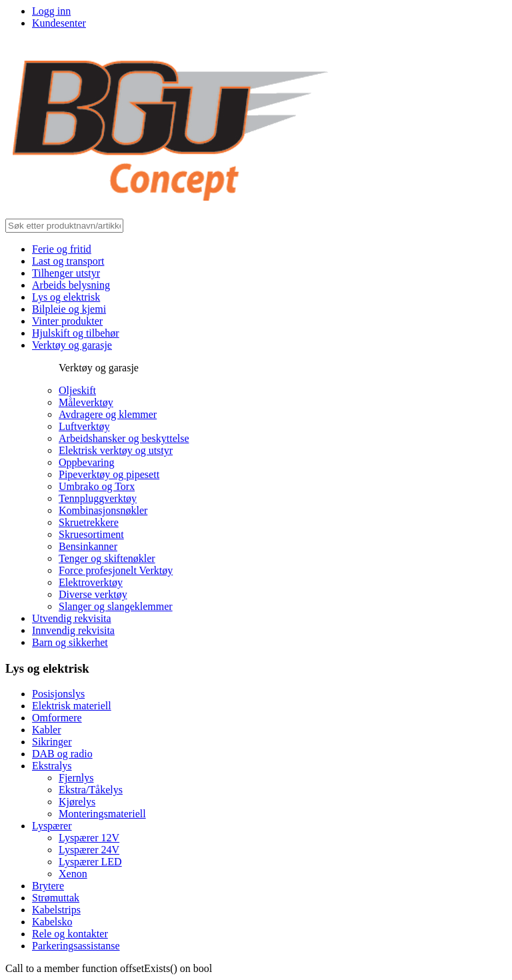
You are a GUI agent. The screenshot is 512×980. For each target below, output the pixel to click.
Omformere (57, 718)
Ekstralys (52, 766)
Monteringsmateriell (102, 814)
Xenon (73, 874)
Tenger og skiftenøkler (107, 558)
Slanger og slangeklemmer (116, 606)
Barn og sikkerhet (70, 642)
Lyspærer (52, 826)
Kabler (47, 730)
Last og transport (68, 261)
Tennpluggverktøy (98, 498)
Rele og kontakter (70, 934)
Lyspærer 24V (89, 850)
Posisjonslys (58, 694)
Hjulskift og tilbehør (76, 333)
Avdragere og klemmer (108, 414)
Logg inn (51, 11)
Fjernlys (76, 778)
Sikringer (52, 742)
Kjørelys (77, 802)
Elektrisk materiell (72, 706)
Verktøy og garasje (72, 345)
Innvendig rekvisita (73, 630)
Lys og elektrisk (66, 297)
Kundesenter (59, 23)
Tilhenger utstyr (66, 273)
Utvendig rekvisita (72, 618)
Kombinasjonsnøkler (103, 510)
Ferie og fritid (62, 249)
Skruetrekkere (89, 522)
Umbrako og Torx (97, 486)
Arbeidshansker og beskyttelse (124, 438)
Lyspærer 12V (89, 838)
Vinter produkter (67, 321)
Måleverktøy (86, 402)
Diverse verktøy (93, 594)
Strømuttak (56, 898)
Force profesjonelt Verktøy (116, 570)
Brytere (48, 886)
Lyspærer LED (90, 862)
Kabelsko (52, 922)
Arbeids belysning (71, 285)
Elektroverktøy (91, 582)
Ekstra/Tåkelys (91, 790)
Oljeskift (77, 390)
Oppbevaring (87, 462)
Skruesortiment (91, 534)
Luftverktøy (84, 426)
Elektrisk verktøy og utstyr (116, 450)
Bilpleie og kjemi (69, 309)
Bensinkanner (88, 546)
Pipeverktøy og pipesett (109, 474)
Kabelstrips (56, 910)
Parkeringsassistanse (76, 946)
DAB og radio (62, 754)
